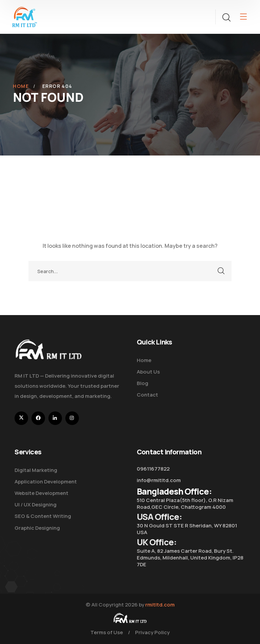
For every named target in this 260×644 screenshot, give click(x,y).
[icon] (21, 418)
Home (21, 86)
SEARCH (221, 271)
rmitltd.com (160, 605)
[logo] (25, 16)
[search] (226, 18)
